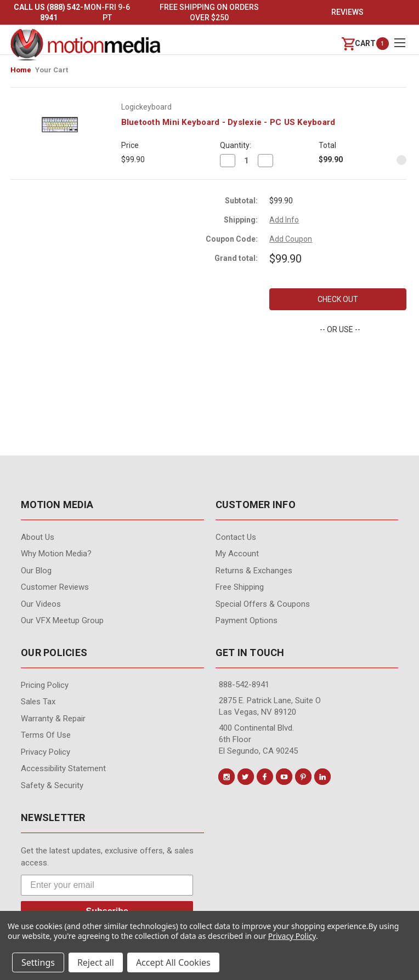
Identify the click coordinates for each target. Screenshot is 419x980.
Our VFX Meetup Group (62, 620)
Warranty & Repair (53, 719)
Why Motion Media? (56, 554)
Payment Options (247, 620)
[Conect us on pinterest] (303, 777)
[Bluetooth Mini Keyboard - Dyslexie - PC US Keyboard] (247, 161)
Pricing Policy (45, 685)
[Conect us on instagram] (227, 777)
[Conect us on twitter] (246, 777)
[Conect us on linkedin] (322, 777)
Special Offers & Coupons (263, 604)
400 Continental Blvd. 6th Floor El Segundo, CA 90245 (258, 739)
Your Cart (52, 70)
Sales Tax (38, 702)
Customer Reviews (55, 587)
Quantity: (236, 145)
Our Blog (36, 571)
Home (21, 70)
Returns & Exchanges (254, 571)
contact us (236, 537)
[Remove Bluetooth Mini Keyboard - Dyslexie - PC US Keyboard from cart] (401, 160)
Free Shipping (240, 587)
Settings (38, 962)
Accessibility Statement (63, 768)
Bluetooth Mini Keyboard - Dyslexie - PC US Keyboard (228, 122)
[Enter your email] (107, 885)
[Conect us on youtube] (284, 777)
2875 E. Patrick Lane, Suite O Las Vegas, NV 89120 (270, 706)
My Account (237, 554)
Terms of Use (46, 735)
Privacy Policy (46, 752)
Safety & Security (52, 785)
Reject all (96, 962)
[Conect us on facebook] (265, 777)
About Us (38, 537)
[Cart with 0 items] (359, 44)
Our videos (41, 604)
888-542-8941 (244, 685)
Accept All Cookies (173, 962)
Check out (338, 299)
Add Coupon (291, 239)
